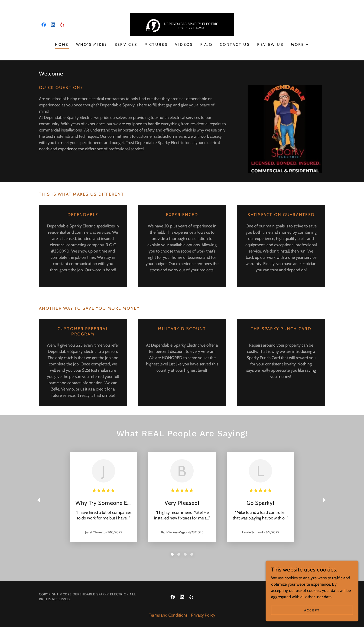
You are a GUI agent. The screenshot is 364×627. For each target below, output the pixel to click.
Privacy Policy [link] (203, 615)
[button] (300, 45)
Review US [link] (270, 44)
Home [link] (62, 44)
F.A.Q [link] (206, 44)
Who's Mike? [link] (92, 44)
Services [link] (126, 44)
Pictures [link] (156, 44)
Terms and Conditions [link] (168, 615)
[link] (44, 25)
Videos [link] (184, 44)
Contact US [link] (235, 44)
